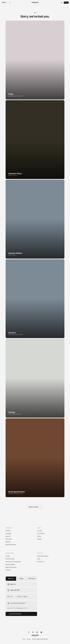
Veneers (8, 531)
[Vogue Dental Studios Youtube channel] (41, 632)
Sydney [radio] (21, 579)
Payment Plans (10, 559)
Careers (40, 539)
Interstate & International (13, 562)
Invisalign (8, 534)
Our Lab (39, 531)
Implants (8, 542)
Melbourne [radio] (11, 579)
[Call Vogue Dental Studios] (62, 3)
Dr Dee (39, 536)
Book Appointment (43, 556)
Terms (24, 639)
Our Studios (41, 534)
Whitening (9, 539)
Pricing (8, 556)
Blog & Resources (11, 567)
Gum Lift (8, 536)
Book (66, 3)
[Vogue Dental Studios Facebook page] (29, 632)
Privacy (29, 639)
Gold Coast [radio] (32, 579)
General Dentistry (11, 545)
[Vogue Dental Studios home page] (35, 3)
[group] (21, 579)
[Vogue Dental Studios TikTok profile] (37, 632)
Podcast (8, 570)
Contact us (41, 562)
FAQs (39, 559)
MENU (5, 3)
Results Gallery (10, 564)
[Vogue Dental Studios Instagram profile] (33, 632)
